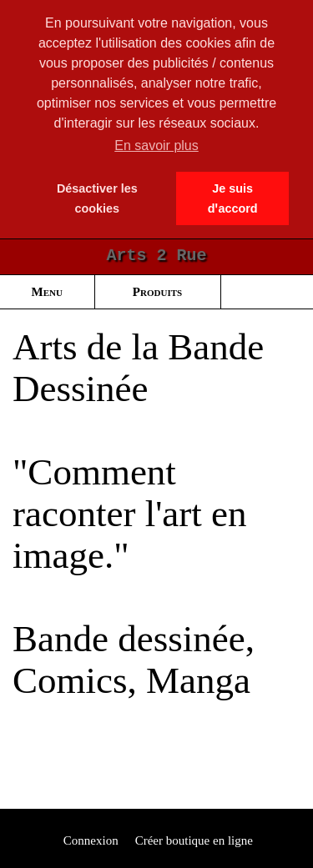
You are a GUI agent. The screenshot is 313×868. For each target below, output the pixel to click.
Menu (47, 292)
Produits (157, 292)
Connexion (89, 840)
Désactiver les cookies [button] (97, 198)
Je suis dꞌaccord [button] (233, 198)
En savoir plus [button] (156, 146)
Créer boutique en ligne (194, 840)
